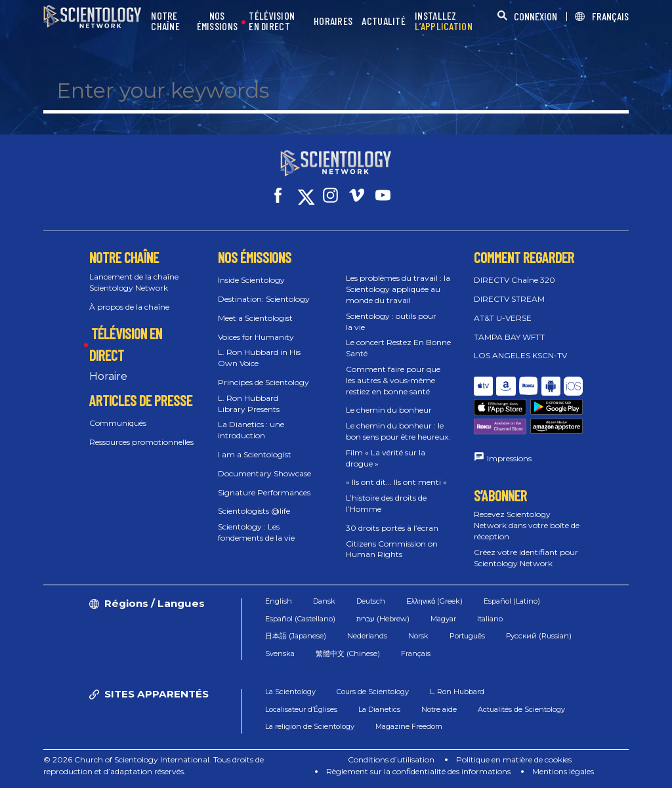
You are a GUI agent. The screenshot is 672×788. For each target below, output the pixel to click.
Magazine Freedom (409, 726)
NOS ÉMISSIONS (218, 21)
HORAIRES (333, 21)
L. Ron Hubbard (457, 692)
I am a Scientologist (255, 454)
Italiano (490, 619)
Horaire (108, 376)
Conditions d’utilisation (391, 759)
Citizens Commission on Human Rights (392, 549)
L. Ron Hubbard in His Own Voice (259, 358)
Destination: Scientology (264, 299)
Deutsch (371, 601)
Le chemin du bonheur (389, 410)
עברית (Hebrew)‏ (383, 619)
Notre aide (439, 709)
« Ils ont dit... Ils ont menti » (396, 482)
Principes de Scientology (263, 382)
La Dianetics (379, 709)
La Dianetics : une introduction (251, 430)
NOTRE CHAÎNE (165, 21)
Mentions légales (563, 771)
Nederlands (367, 636)
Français (416, 653)
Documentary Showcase (264, 473)
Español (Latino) (512, 601)
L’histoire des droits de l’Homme (386, 503)
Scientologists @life (254, 511)
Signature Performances (264, 492)
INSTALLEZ (444, 21)
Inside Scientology (251, 280)
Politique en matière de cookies (514, 759)
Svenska (280, 653)
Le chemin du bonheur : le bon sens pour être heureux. (398, 431)
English (279, 601)
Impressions (509, 458)
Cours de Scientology (373, 692)
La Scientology (290, 692)
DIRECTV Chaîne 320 (514, 280)
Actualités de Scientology (521, 709)
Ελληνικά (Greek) (434, 601)
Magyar (443, 619)
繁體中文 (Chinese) (348, 653)
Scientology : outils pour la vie (391, 321)
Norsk (418, 636)
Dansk (324, 601)
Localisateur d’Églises (301, 709)
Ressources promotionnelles (141, 442)
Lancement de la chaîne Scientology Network (134, 282)
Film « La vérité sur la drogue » (386, 458)
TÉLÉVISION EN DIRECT (272, 21)
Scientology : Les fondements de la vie (256, 532)
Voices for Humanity (256, 337)
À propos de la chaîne (129, 307)
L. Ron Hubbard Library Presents (249, 404)
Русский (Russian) (539, 636)
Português (467, 636)
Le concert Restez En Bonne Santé (398, 348)
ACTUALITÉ (384, 21)
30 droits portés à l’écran (392, 528)
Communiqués (118, 423)
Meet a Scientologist (255, 318)
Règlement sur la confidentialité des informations (418, 771)
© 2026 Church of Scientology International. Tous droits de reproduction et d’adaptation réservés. (154, 765)
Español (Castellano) (300, 619)
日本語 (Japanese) (296, 636)
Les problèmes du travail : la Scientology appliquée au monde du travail (398, 289)
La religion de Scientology (310, 726)
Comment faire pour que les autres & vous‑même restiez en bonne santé (393, 380)
